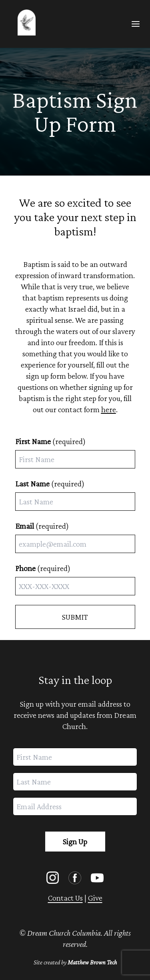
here (109, 409)
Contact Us (65, 898)
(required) (50, 441)
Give (95, 898)
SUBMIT (75, 617)
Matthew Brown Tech (92, 962)
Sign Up (75, 842)
